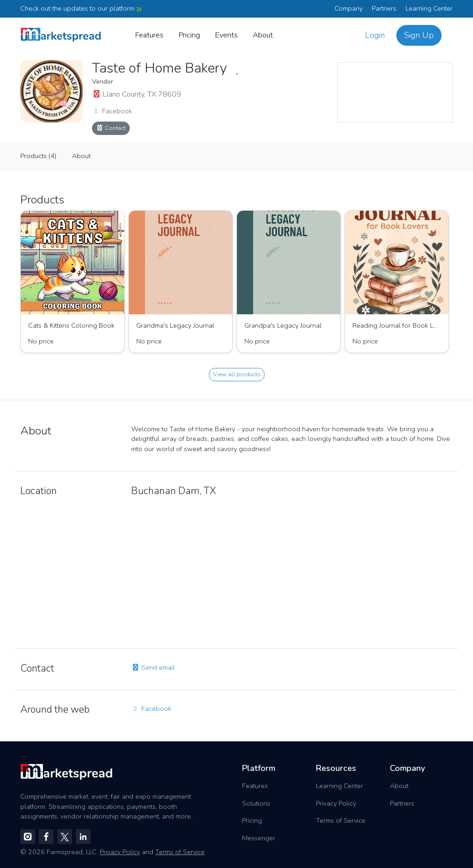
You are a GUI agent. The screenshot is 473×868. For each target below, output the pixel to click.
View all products (237, 374)
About (263, 35)
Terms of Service (341, 820)
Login (375, 35)
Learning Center (429, 8)
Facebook (112, 111)
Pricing (189, 35)
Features (149, 35)
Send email (153, 667)
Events (226, 35)
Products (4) (38, 156)
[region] (395, 92)
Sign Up (419, 35)
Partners (384, 8)
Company (349, 8)
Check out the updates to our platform (81, 8)
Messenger (259, 838)
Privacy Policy (336, 803)
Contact (111, 128)
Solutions (256, 803)
